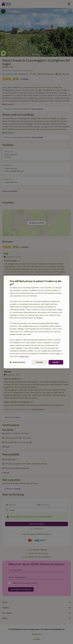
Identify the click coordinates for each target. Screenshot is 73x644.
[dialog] (36, 322)
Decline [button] (39, 362)
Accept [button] (56, 362)
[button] (17, 362)
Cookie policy (24, 356)
